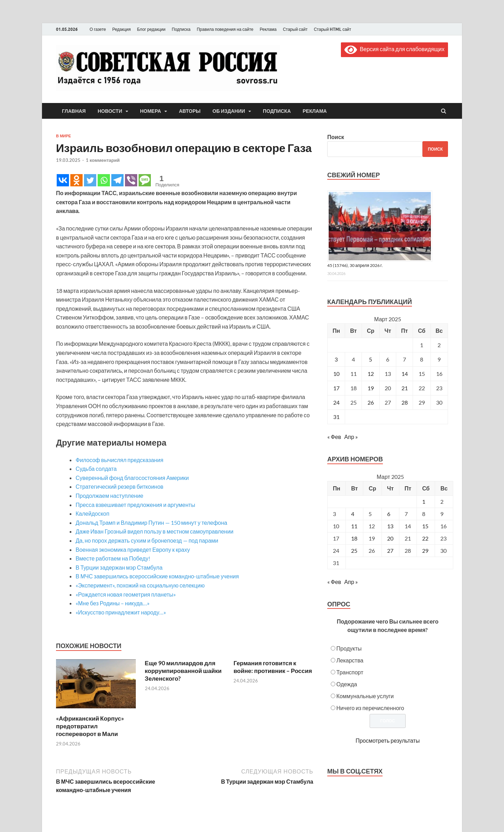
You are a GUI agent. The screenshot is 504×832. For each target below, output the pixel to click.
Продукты (349, 648)
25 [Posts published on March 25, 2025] (354, 551)
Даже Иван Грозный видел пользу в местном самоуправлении (155, 531)
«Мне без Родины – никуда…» (113, 603)
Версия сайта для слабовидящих (394, 49)
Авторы (190, 111)
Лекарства (350, 660)
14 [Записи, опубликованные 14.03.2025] (405, 374)
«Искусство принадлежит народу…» (121, 612)
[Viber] (131, 180)
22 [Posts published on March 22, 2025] (425, 538)
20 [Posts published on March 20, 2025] (390, 538)
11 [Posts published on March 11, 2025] (354, 526)
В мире (64, 136)
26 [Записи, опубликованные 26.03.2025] (371, 402)
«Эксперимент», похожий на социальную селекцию (140, 585)
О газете (98, 29)
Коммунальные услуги (365, 696)
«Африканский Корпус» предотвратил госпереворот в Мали (90, 726)
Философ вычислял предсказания (120, 460)
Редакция (122, 29)
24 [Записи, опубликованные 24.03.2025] (336, 402)
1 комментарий (103, 160)
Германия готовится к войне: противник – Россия (273, 667)
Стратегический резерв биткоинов (120, 486)
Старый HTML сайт (333, 29)
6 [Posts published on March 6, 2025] (389, 514)
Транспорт (350, 672)
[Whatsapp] (104, 180)
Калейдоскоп (92, 513)
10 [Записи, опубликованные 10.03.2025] (336, 374)
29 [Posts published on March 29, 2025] (425, 551)
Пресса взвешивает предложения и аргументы (135, 505)
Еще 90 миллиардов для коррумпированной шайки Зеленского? (183, 671)
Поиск (336, 137)
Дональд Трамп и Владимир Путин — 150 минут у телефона (151, 522)
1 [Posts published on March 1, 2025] (424, 501)
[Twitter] (90, 180)
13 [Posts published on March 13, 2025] (390, 526)
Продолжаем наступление (109, 496)
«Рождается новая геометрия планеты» (126, 594)
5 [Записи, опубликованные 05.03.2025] (370, 359)
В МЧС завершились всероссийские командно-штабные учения (157, 576)
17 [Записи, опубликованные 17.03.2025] (336, 388)
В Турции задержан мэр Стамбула (119, 567)
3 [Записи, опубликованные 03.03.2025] (336, 359)
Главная (74, 111)
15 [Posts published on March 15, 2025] (425, 526)
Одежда (347, 684)
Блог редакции (151, 29)
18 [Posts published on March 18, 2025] (354, 538)
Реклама (268, 29)
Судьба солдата (96, 469)
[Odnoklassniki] (76, 180)
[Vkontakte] (63, 180)
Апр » (351, 437)
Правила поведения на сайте (225, 29)
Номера (150, 111)
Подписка (181, 29)
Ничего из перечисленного (370, 708)
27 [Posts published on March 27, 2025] (390, 551)
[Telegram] (117, 180)
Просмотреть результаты (388, 740)
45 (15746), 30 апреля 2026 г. (355, 265)
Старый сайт (295, 29)
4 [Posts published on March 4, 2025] (353, 514)
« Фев (334, 437)
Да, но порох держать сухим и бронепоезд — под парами (147, 540)
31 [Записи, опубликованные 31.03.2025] (336, 417)
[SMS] (145, 180)
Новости (110, 111)
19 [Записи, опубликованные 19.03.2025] (371, 388)
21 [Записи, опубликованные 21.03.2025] (405, 388)
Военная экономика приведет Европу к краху (133, 549)
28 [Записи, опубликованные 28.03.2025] (405, 402)
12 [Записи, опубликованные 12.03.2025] (371, 374)
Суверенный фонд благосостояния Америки (132, 478)
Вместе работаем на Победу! (113, 558)
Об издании (229, 111)
